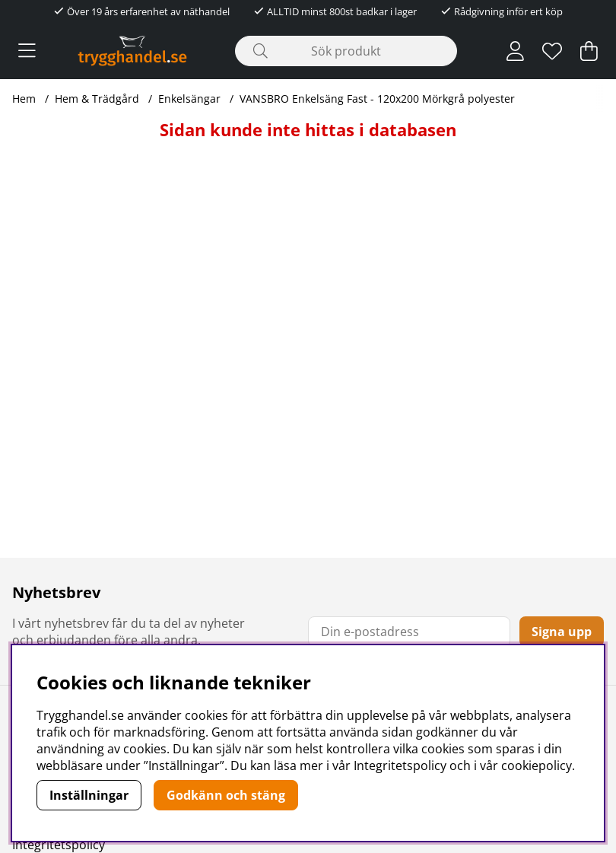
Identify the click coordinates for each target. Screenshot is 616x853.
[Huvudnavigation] (27, 51)
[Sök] (346, 51)
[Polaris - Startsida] (132, 51)
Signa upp (562, 632)
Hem (24, 99)
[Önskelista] (552, 51)
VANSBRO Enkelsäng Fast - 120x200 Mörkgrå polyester (377, 99)
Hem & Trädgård (97, 99)
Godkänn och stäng (226, 795)
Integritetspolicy (59, 845)
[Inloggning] (515, 51)
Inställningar (89, 795)
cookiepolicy (537, 765)
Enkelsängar (189, 99)
